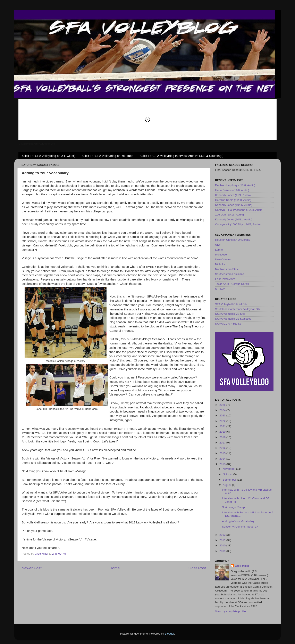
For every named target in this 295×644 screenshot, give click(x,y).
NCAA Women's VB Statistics (233, 319)
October (228, 474)
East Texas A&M (225, 279)
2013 (223, 464)
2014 (223, 459)
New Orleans (223, 259)
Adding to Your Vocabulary (238, 521)
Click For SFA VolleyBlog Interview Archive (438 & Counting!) (182, 156)
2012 (223, 535)
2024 (223, 410)
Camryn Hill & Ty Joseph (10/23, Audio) (239, 210)
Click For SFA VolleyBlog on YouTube (108, 156)
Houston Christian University (233, 240)
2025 (223, 405)
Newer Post (32, 568)
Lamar (219, 250)
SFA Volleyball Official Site (231, 304)
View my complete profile (230, 611)
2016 (223, 448)
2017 (223, 443)
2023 (223, 415)
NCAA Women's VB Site (230, 314)
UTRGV (220, 289)
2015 (223, 453)
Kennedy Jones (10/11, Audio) (234, 219)
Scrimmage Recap (233, 507)
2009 (223, 551)
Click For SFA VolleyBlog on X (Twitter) (49, 156)
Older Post (197, 568)
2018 (223, 437)
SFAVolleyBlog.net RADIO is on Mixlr (37, 144)
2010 (223, 545)
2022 (223, 421)
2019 (223, 432)
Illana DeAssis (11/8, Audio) (232, 190)
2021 (223, 426)
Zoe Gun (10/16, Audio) (229, 215)
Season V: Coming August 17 (240, 527)
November (229, 469)
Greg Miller (242, 566)
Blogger (169, 634)
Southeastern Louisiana (230, 274)
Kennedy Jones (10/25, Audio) (234, 205)
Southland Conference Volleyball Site (238, 309)
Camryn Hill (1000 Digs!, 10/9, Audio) (238, 224)
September (230, 480)
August (227, 485)
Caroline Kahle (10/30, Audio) (233, 200)
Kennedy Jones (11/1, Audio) (233, 195)
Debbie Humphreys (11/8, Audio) (235, 185)
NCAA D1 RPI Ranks (228, 324)
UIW (218, 245)
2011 (223, 540)
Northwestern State (227, 269)
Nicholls (220, 264)
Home (115, 568)
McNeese (221, 255)
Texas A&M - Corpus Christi (232, 284)
